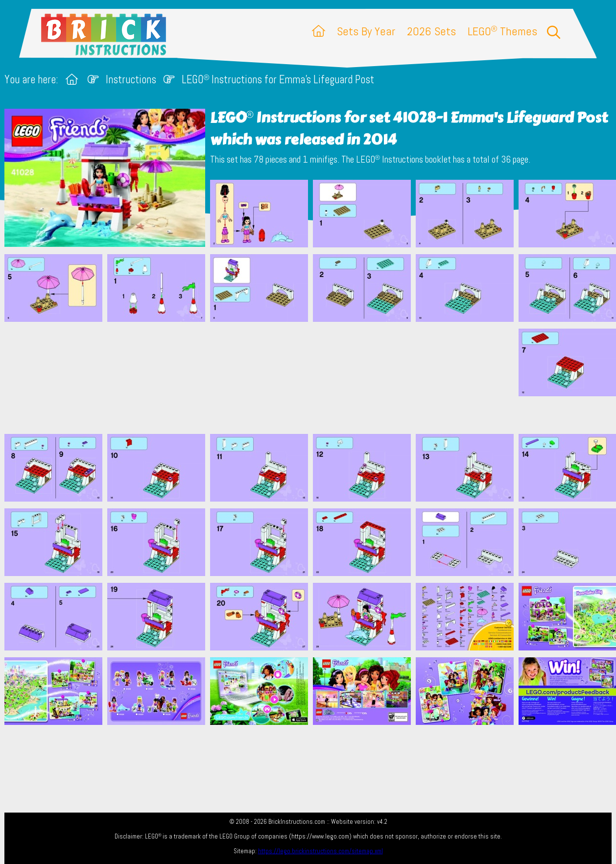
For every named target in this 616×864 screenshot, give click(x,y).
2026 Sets (431, 31)
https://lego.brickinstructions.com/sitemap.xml (320, 851)
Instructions (131, 80)
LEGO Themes (502, 31)
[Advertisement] (313, 378)
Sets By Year (366, 31)
